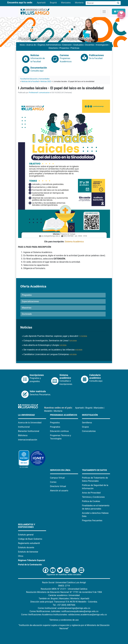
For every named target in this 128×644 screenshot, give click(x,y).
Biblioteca (23, 435)
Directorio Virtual (58, 486)
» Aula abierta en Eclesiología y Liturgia (44, 345)
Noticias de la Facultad (30, 81)
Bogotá (53, 3)
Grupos (86, 427)
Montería (79, 3)
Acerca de (31, 45)
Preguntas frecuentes (92, 521)
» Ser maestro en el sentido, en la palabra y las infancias (52, 350)
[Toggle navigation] (104, 12)
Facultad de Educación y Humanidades (35, 79)
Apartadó (41, 3)
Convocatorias (89, 431)
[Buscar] (118, 3)
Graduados (78, 45)
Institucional (24, 427)
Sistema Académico (74, 242)
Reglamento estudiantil (29, 543)
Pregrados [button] (27, 295)
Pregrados (55, 423)
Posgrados (55, 427)
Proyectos (64, 48)
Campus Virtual (57, 478)
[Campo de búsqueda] (101, 3)
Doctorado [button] (27, 314)
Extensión (67, 45)
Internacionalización (28, 440)
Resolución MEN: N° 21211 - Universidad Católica (64, 589)
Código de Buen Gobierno (30, 539)
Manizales (66, 3)
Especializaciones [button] (30, 301)
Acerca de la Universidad (30, 423)
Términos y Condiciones (93, 497)
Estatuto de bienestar (28, 552)
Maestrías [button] (27, 308)
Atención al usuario (59, 491)
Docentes (90, 45)
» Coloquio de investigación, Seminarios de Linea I (49, 341)
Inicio (22, 45)
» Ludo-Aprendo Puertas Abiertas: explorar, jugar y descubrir (55, 336)
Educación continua (59, 431)
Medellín (48, 411)
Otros (21, 556)
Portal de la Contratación (30, 565)
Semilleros (87, 423)
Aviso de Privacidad (91, 493)
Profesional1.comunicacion (39, 93)
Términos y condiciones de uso (64, 620)
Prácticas (75, 48)
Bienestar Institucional (29, 431)
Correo (53, 482)
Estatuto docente (26, 547)
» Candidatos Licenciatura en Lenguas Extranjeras (49, 354)
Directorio (53, 48)
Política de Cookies (91, 501)
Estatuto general (26, 535)
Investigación (102, 45)
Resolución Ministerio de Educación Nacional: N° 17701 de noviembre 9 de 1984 (64, 592)
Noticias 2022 (46, 81)
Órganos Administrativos (49, 45)
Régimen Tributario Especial (32, 560)
